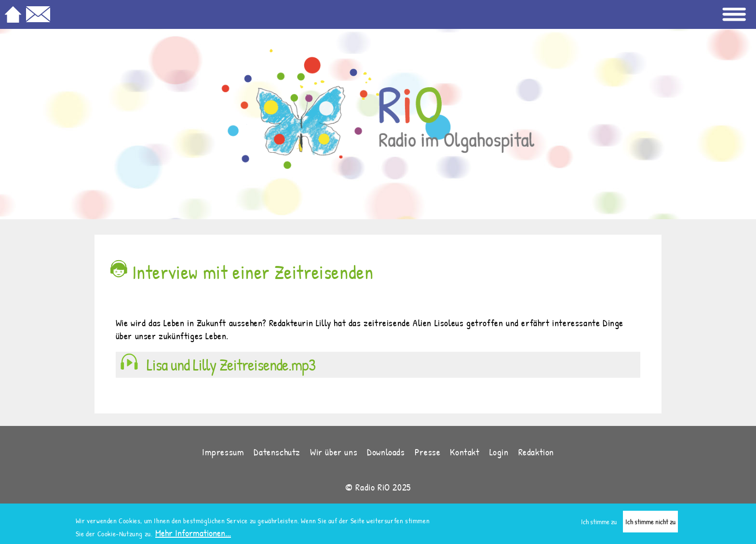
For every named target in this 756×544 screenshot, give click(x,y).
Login (499, 452)
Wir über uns (334, 452)
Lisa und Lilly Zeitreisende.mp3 (231, 365)
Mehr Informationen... (193, 534)
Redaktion (536, 452)
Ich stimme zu (599, 523)
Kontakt (465, 452)
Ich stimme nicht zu (650, 523)
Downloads (386, 452)
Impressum (223, 452)
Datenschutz (277, 452)
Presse (428, 452)
